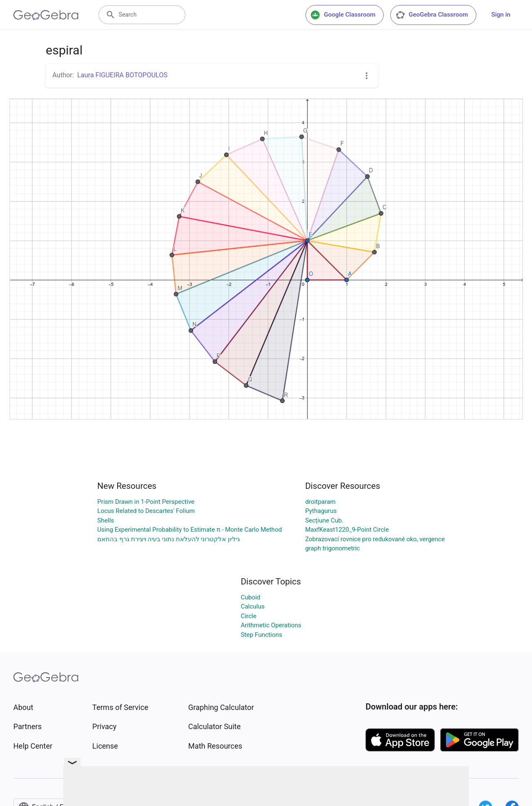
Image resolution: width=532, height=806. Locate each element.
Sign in (501, 15)
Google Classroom (343, 15)
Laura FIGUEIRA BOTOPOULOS (122, 75)
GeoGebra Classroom (432, 15)
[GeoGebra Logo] (46, 15)
